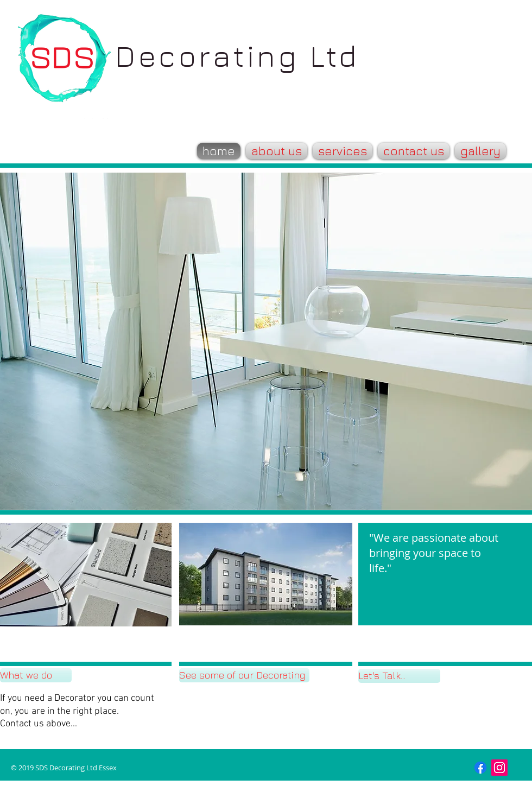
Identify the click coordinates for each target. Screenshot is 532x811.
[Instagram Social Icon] (499, 768)
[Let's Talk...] (399, 676)
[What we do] (36, 675)
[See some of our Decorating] (244, 675)
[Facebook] (480, 768)
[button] (266, 574)
